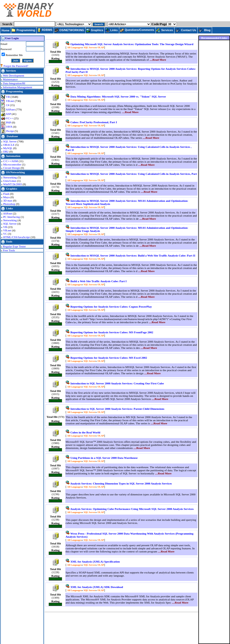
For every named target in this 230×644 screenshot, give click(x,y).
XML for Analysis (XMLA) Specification (95, 562)
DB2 (6, 151)
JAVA (9, 127)
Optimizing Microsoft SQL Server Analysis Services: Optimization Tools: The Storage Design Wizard (132, 44)
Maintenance (10, 79)
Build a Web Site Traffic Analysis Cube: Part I (98, 281)
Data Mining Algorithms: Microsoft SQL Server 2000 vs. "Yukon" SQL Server (118, 96)
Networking (10, 177)
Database (12, 136)
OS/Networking (15, 172)
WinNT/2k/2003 (13, 184)
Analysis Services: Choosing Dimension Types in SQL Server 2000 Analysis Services (121, 483)
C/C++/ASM (11, 161)
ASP (9, 114)
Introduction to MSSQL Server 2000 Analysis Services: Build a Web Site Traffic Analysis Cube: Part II (133, 255)
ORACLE (9, 145)
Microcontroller (12, 164)
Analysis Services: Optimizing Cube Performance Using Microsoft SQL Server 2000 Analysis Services (132, 509)
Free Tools (9, 250)
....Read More (158, 60)
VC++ (10, 118)
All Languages (74, 47)
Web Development (13, 75)
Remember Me (14, 55)
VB (8, 97)
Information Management (18, 87)
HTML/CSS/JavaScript (17, 237)
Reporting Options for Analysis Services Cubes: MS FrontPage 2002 (112, 332)
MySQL (8, 148)
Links (9, 208)
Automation (13, 156)
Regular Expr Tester (14, 246)
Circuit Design (12, 168)
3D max (8, 200)
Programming (15, 91)
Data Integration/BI (14, 83)
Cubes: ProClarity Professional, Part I (94, 122)
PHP (9, 122)
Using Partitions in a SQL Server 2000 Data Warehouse (104, 458)
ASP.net (11, 109)
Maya (7, 197)
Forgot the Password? (16, 66)
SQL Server (10, 141)
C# (8, 105)
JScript (10, 131)
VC (5, 234)
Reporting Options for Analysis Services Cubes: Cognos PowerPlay (111, 307)
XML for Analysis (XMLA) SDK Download (97, 587)
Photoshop (9, 204)
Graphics (12, 189)
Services (11, 71)
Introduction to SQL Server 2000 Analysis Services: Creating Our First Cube (117, 383)
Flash (7, 194)
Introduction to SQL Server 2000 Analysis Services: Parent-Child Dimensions (117, 409)
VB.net (10, 101)
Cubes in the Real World (85, 432)
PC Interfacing (12, 217)
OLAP (101, 47)
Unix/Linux (10, 181)
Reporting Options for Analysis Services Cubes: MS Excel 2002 (109, 358)
